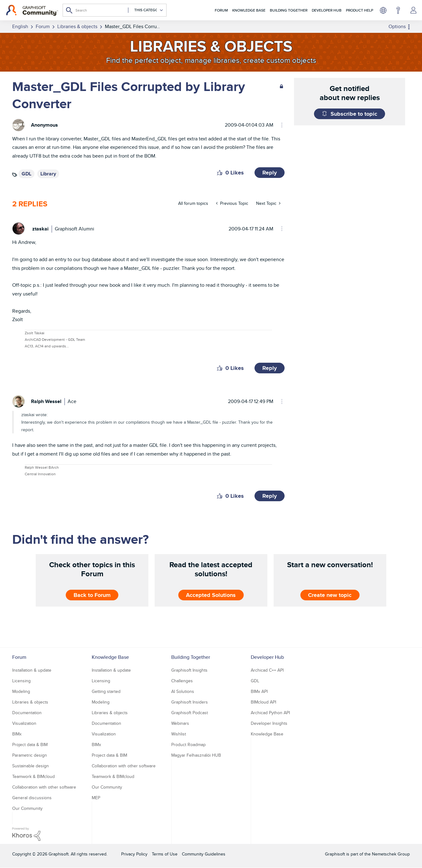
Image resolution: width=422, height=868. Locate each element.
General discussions (32, 798)
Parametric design (30, 755)
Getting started (106, 691)
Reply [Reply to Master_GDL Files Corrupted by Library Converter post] (270, 173)
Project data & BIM (30, 744)
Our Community (27, 808)
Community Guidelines (204, 854)
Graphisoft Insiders (190, 702)
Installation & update (32, 670)
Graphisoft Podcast (190, 713)
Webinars (180, 723)
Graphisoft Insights (189, 670)
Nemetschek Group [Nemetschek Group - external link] (391, 854)
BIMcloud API (263, 702)
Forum (221, 10)
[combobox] (115, 10)
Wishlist (179, 734)
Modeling (21, 691)
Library (48, 174)
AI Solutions (183, 691)
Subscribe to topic (354, 114)
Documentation (27, 713)
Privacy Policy (134, 854)
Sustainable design (31, 766)
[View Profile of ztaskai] (40, 229)
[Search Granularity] (146, 10)
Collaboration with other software (44, 787)
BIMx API (259, 691)
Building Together (289, 10)
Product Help (360, 10)
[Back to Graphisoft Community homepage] (32, 10)
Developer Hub (327, 10)
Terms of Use (165, 854)
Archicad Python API (270, 713)
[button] (220, 173)
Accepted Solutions (211, 595)
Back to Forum (92, 595)
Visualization (24, 723)
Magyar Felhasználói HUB (196, 755)
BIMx (17, 734)
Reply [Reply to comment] (270, 368)
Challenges (182, 681)
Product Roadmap (188, 744)
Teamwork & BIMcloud (33, 776)
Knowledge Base (249, 10)
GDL (26, 174)
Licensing (21, 681)
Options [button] (397, 26)
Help (398, 10)
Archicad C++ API (267, 670)
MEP (96, 798)
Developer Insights (269, 723)
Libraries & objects (30, 702)
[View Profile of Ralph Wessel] (46, 401)
